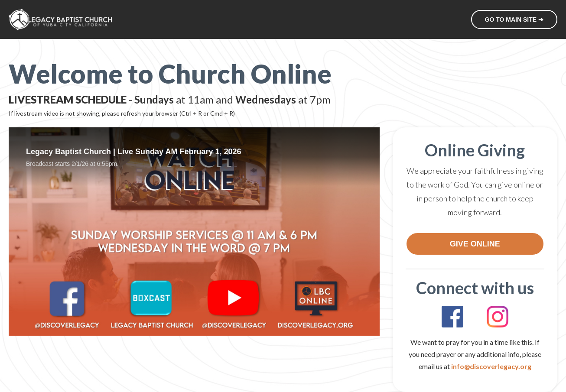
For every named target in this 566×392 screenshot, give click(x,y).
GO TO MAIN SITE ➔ (514, 19)
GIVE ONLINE (475, 244)
